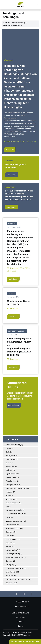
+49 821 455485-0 (22, 602)
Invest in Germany (12, 503)
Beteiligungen (11, 456)
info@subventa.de (22, 606)
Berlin (8, 452)
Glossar (20, 626)
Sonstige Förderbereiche (14, 557)
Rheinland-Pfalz (11, 539)
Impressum (21, 617)
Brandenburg (10, 459)
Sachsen (9, 546)
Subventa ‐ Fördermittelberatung (14, 23)
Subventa (9, 561)
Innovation (10, 187)
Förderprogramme (12, 485)
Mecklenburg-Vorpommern (15, 521)
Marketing (9, 517)
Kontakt (20, 622)
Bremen (9, 463)
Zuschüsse (22, 331)
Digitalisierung (11, 474)
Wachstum (9, 60)
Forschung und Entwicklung (15, 488)
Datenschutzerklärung (20, 613)
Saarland (9, 543)
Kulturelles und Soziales (14, 510)
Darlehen (9, 470)
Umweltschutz (11, 572)
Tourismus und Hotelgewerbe (16, 568)
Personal (9, 536)
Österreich (9, 532)
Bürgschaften (10, 467)
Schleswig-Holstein (12, 554)
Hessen (8, 496)
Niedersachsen (11, 525)
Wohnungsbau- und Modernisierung (18, 579)
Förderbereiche (11, 481)
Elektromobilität (11, 477)
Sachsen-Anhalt (11, 550)
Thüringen (9, 565)
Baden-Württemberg (13, 445)
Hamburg (9, 161)
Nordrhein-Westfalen (13, 528)
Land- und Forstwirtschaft (15, 514)
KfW (7, 506)
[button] (37, 4)
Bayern (8, 448)
